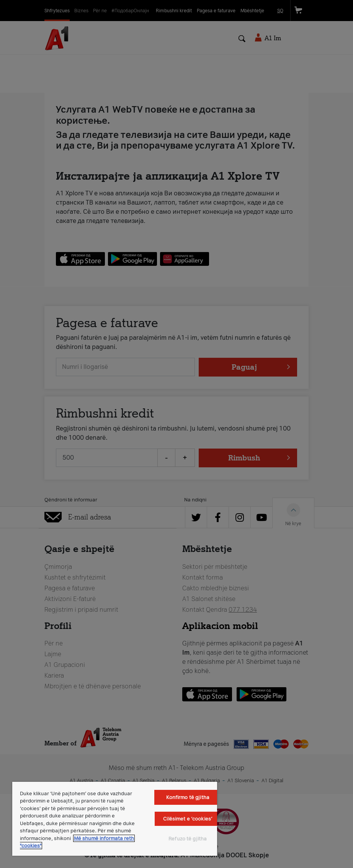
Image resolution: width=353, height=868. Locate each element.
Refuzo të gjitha (188, 839)
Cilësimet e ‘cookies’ (188, 819)
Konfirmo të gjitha (188, 797)
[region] (115, 819)
